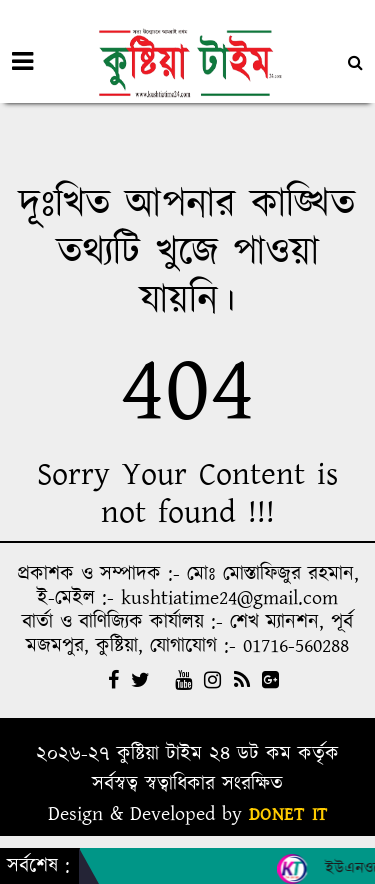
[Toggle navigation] (22, 62)
